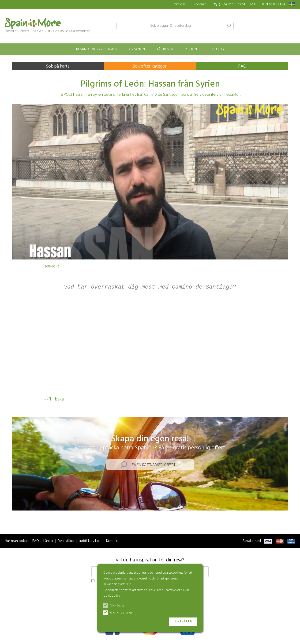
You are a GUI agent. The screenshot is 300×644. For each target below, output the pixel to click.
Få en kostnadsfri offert (154, 465)
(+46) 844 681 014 (232, 5)
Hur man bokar (16, 541)
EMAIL (253, 5)
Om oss (180, 5)
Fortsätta (183, 622)
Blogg (218, 49)
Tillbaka (56, 400)
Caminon (137, 49)
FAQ (242, 66)
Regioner (193, 49)
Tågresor (165, 49)
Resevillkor (66, 541)
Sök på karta (58, 66)
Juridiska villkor (90, 541)
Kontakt (200, 4)
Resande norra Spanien (97, 49)
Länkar (48, 541)
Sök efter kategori (150, 66)
